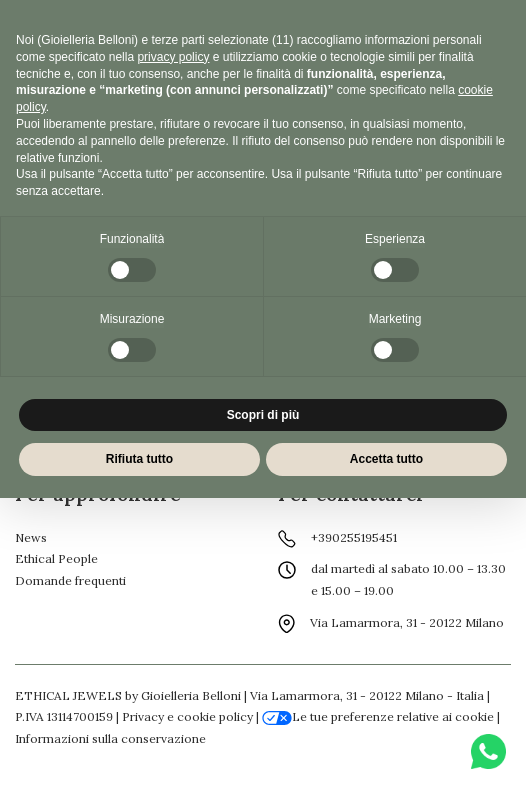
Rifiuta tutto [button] (139, 459)
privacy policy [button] (173, 57)
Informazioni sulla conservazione (110, 738)
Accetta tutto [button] (386, 459)
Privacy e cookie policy (187, 716)
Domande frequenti (70, 580)
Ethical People (56, 558)
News (31, 537)
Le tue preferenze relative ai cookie (378, 716)
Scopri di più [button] (263, 415)
